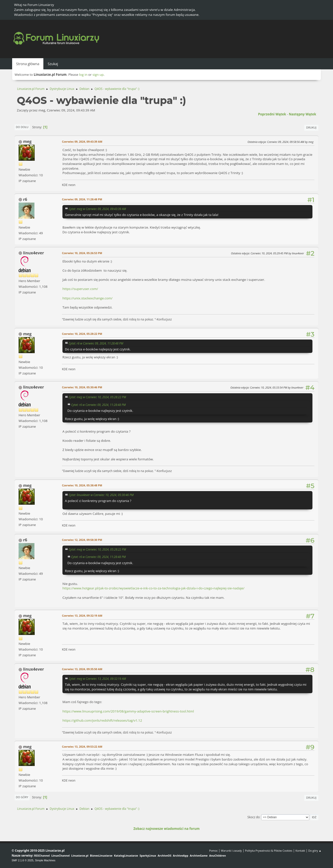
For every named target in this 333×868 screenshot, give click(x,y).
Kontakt (300, 851)
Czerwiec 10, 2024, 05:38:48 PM (82, 485)
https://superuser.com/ (80, 289)
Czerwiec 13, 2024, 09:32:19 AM (82, 616)
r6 (25, 199)
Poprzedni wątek (272, 114)
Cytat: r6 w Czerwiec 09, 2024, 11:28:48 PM (96, 343)
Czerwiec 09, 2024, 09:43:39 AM (82, 142)
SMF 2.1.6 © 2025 (23, 860)
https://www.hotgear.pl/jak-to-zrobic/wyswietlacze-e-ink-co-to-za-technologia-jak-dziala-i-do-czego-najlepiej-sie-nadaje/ (153, 588)
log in (83, 75)
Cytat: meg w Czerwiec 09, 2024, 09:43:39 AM (97, 209)
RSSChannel (42, 855)
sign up (98, 75)
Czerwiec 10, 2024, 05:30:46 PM (82, 387)
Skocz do (254, 817)
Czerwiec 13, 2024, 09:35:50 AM (82, 669)
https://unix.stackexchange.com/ (87, 298)
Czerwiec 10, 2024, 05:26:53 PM (82, 253)
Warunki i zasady (231, 851)
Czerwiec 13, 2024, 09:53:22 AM (82, 747)
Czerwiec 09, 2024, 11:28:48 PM (82, 199)
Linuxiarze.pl (80, 855)
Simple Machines (45, 860)
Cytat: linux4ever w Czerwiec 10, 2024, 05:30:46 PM (101, 495)
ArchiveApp (181, 855)
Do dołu (22, 127)
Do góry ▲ (315, 851)
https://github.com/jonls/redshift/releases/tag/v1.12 (102, 720)
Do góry (22, 797)
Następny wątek (303, 114)
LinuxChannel (60, 855)
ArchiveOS (164, 855)
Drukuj (311, 127)
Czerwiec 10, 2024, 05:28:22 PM (82, 334)
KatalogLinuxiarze (126, 855)
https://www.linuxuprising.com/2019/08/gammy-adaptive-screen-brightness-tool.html (128, 711)
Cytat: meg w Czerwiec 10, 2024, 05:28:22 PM (97, 397)
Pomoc (213, 851)
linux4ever (33, 253)
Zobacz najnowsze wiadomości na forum (166, 829)
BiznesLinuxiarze (101, 855)
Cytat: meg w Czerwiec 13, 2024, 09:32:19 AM (97, 679)
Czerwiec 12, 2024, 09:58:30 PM (82, 540)
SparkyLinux (148, 855)
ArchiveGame (199, 855)
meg (27, 141)
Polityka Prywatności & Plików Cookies (269, 851)
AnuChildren (217, 855)
